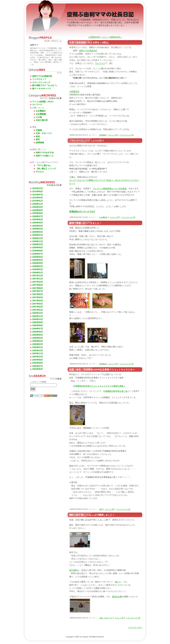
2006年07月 (38, 329)
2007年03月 (38, 304)
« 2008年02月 (94, 37)
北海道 (39, 130)
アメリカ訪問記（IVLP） (43, 102)
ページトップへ (135, 627)
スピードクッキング (41, 82)
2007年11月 (38, 279)
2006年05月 (38, 335)
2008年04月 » (116, 37)
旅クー (118, 582)
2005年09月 (38, 360)
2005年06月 (38, 369)
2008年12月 (38, 238)
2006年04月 (38, 338)
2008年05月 (38, 260)
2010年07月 (38, 195)
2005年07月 (38, 366)
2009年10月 (38, 207)
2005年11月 (38, 354)
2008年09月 (38, 248)
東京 (38, 139)
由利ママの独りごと (45, 156)
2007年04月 (38, 301)
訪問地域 (40, 143)
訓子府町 (73, 570)
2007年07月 (38, 291)
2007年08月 (38, 288)
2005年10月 (38, 357)
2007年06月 (38, 294)
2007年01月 (38, 310)
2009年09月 (38, 210)
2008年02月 (38, 269)
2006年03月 (38, 341)
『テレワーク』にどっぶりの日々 (87, 141)
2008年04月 (38, 263)
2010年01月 (38, 201)
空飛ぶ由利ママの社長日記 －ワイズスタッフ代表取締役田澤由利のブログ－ (101, 15)
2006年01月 (38, 347)
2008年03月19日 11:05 (78, 217)
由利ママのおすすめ (45, 153)
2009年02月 (38, 232)
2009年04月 (38, 226)
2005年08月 (38, 363)
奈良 (38, 136)
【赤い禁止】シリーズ (46, 169)
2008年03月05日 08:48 (78, 509)
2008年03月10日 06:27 (78, 364)
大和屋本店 (74, 92)
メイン (105, 37)
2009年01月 (38, 235)
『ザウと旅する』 (44, 165)
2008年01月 (38, 273)
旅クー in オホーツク (42, 89)
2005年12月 (38, 351)
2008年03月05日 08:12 (78, 618)
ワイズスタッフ (39, 79)
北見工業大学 (42, 120)
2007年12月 (38, 276)
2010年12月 (38, 188)
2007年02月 (38, 307)
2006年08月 (38, 325)
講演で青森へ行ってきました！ (85, 223)
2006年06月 (38, 332)
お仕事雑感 (41, 114)
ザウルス (40, 172)
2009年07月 (38, 216)
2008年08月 (38, 251)
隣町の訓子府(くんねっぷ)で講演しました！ (92, 515)
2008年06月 (38, 257)
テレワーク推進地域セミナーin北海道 (110, 189)
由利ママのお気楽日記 (42, 76)
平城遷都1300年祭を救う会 (115, 391)
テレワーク (37, 105)
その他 (39, 117)
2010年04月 (38, 198)
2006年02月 (38, 344)
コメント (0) (113, 135)
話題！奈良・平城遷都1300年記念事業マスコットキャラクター (102, 370)
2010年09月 (38, 192)
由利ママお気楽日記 (88, 51)
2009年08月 (38, 213)
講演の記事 (117, 597)
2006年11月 (38, 316)
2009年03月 (38, 229)
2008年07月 (38, 254)
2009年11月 (38, 204)
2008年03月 (38, 266)
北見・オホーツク (44, 133)
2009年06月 (38, 220)
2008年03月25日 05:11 (78, 135)
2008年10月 (38, 244)
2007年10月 (38, 282)
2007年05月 (38, 297)
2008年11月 (38, 241)
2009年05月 (38, 223)
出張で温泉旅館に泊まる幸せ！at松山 (89, 42)
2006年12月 (38, 313)
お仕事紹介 (41, 111)
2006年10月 (38, 319)
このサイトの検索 (38, 382)
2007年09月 (38, 285)
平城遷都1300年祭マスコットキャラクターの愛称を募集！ (99, 386)
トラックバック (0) (126, 135)
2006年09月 (38, 322)
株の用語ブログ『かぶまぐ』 (45, 85)
